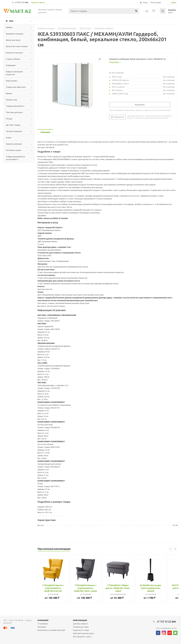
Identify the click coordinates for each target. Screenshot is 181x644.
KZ (172, 3)
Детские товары (13, 125)
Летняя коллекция (14, 131)
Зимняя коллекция (14, 144)
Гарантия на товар (81, 630)
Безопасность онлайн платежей (51, 630)
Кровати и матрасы (14, 53)
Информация (80, 620)
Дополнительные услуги (83, 633)
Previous (170, 549)
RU (175, 3)
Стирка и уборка (13, 59)
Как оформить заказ (82, 637)
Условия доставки (81, 627)
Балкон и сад (11, 100)
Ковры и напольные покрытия (14, 73)
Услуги (9, 138)
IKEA (11, 21)
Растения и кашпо (14, 150)
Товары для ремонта (15, 106)
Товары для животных (16, 87)
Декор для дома (13, 40)
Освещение (11, 65)
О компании (43, 624)
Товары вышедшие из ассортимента (15, 158)
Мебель (9, 27)
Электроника (12, 81)
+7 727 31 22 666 (21, 2)
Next (175, 549)
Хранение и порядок (15, 34)
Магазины (42, 627)
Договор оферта (80, 624)
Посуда (9, 119)
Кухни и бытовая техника (17, 46)
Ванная (9, 93)
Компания (43, 620)
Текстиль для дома (14, 112)
